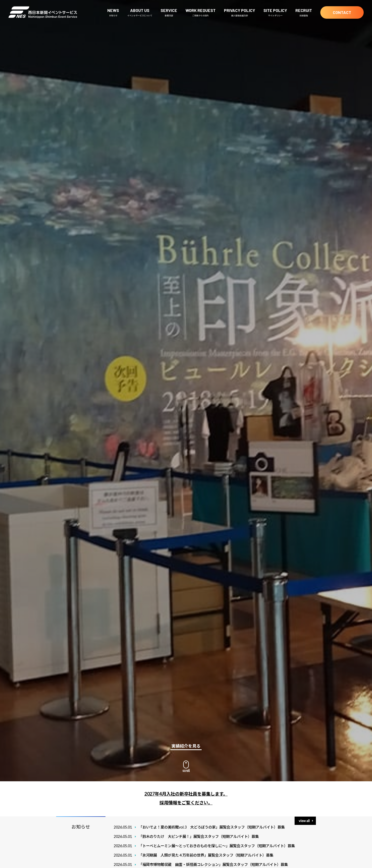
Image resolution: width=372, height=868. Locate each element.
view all (304, 821)
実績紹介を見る (186, 746)
